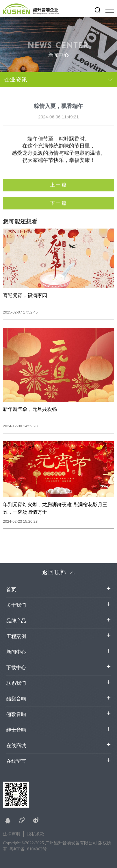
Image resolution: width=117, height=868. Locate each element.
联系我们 (16, 683)
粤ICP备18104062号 (28, 849)
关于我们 (16, 605)
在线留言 (16, 761)
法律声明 (12, 834)
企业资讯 (16, 80)
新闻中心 (16, 652)
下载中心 (16, 668)
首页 (11, 590)
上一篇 (59, 187)
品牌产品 (16, 621)
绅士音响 (16, 730)
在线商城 (16, 746)
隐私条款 (36, 834)
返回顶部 (59, 572)
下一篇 (59, 206)
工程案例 (16, 636)
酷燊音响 (16, 699)
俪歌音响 (16, 714)
